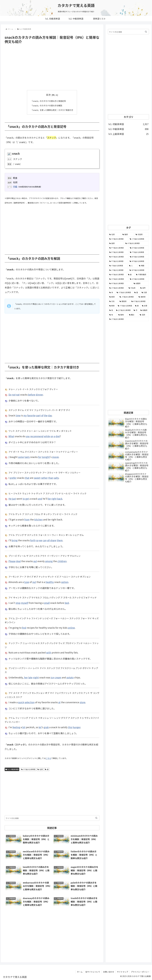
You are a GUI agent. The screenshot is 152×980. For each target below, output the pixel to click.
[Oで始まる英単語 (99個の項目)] (118, 279)
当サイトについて (93, 972)
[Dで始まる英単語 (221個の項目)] (139, 248)
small (47, 603)
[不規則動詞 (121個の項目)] (142, 275)
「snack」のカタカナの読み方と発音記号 (48, 101)
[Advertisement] (52, 67)
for (40, 457)
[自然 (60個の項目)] (144, 288)
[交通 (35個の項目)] (145, 292)
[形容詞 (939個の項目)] (142, 234)
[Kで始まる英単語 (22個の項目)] (140, 301)
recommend (37, 436)
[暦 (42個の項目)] (136, 292)
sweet (37, 478)
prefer (13, 478)
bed (67, 603)
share (53, 540)
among (49, 561)
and (40, 498)
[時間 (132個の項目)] (143, 266)
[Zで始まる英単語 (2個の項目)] (128, 319)
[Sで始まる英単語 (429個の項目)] (118, 239)
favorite (31, 415)
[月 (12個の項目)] (136, 310)
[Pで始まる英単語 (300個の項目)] (118, 248)
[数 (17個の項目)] (137, 306)
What (11, 436)
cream (58, 677)
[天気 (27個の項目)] (113, 301)
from (27, 519)
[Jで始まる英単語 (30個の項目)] (128, 297)
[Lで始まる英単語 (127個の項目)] (118, 270)
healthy (50, 582)
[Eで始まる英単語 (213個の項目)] (118, 252)
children (62, 561)
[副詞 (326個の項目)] (116, 243)
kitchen (38, 519)
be (49, 498)
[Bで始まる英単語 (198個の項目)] (139, 257)
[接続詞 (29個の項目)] (143, 297)
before (32, 394)
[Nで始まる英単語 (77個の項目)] (120, 283)
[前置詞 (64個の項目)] (141, 283)
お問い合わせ (109, 972)
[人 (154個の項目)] (133, 266)
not (14, 394)
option (65, 582)
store (83, 702)
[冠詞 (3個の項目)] (144, 315)
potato (70, 677)
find (24, 628)
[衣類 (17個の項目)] (145, 306)
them (60, 540)
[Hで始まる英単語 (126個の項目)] (117, 275)
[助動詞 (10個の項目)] (144, 310)
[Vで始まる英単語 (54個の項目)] (124, 292)
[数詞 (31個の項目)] (113, 297)
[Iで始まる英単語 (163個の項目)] (118, 266)
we (41, 540)
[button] (96, 818)
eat (18, 394)
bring (15, 540)
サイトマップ (123, 972)
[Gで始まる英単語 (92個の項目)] (139, 279)
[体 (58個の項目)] (111, 292)
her (26, 677)
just (14, 498)
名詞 (40, 769)
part (38, 415)
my (25, 415)
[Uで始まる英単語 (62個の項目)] (117, 288)
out (35, 561)
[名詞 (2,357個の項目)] (114, 234)
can (45, 540)
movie (55, 457)
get (27, 498)
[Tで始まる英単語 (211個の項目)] (139, 252)
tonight (46, 457)
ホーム (80, 972)
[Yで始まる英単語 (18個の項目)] (125, 306)
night (36, 677)
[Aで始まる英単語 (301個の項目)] (136, 243)
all (48, 540)
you (28, 436)
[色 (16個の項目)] (111, 310)
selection (30, 702)
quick (21, 702)
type (27, 582)
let (40, 727)
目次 (48, 95)
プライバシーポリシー (140, 972)
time (18, 415)
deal (18, 561)
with (49, 652)
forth (33, 540)
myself (25, 603)
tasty (27, 457)
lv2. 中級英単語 (12, 769)
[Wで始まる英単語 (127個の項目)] (139, 270)
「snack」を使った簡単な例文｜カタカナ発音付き (52, 110)
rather (44, 478)
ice (52, 677)
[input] (52, 818)
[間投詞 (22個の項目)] (124, 301)
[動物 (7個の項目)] (122, 315)
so (37, 540)
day (50, 415)
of (42, 415)
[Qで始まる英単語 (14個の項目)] (123, 310)
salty (56, 478)
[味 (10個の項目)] (112, 315)
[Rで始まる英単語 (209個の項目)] (118, 257)
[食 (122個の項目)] (131, 275)
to (24, 498)
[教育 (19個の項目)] (112, 306)
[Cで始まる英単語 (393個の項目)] (139, 239)
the (46, 415)
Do (10, 394)
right (54, 498)
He (10, 498)
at (59, 702)
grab (46, 727)
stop (18, 603)
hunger (77, 727)
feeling (16, 727)
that (27, 478)
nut (34, 582)
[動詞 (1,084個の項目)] (128, 234)
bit (24, 727)
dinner (39, 394)
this (70, 727)
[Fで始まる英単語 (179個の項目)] (118, 261)
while (47, 436)
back (60, 498)
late (30, 677)
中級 (15, 186)
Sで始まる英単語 (28, 769)
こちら (48, 758)
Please (12, 561)
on (52, 436)
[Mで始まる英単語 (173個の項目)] (139, 261)
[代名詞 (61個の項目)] (133, 288)
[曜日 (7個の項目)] (133, 315)
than (51, 478)
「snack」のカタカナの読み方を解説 (46, 105)
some (21, 457)
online (71, 628)
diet (58, 436)
